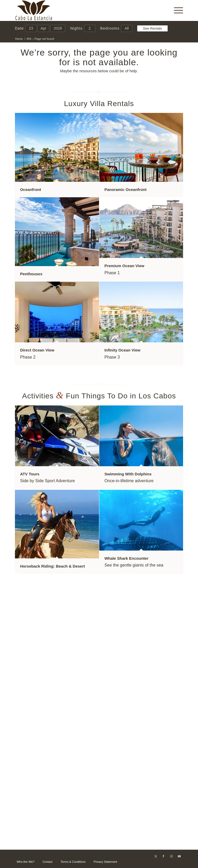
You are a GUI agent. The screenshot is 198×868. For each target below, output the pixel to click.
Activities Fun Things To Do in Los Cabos (99, 396)
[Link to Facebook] (163, 856)
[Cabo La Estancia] (82, 10)
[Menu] (176, 10)
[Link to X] (156, 856)
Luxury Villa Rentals (99, 104)
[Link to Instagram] (171, 856)
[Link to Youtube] (179, 856)
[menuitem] (176, 10)
